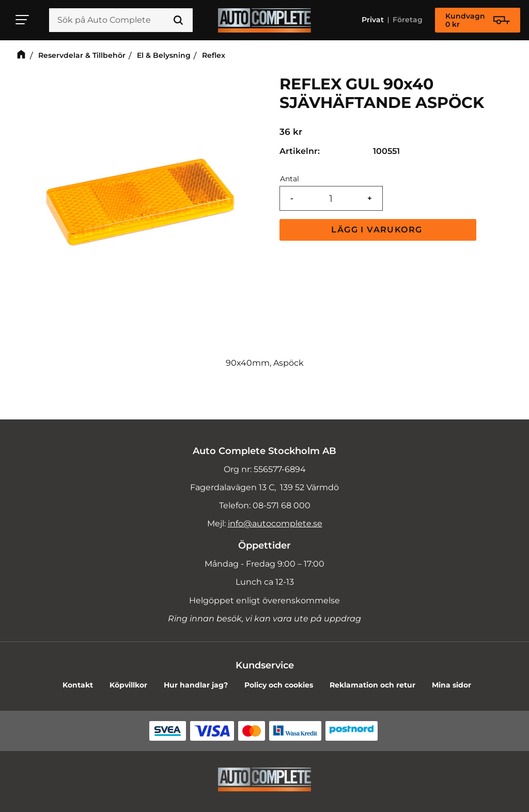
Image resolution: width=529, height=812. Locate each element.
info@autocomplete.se (275, 524)
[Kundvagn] (478, 20)
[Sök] (178, 20)
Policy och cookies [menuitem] (279, 685)
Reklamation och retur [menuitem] (372, 685)
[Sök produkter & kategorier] (121, 20)
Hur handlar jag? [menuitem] (196, 685)
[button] (23, 20)
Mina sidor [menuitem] (452, 685)
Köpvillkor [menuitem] (128, 685)
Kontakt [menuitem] (78, 685)
